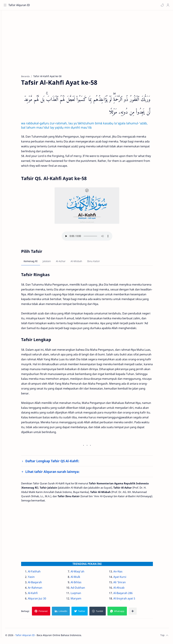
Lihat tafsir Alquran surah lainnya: (58, 473)
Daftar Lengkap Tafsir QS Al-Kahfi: (58, 462)
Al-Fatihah (40, 573)
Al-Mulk (81, 578)
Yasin (37, 578)
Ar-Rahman (41, 589)
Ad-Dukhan (84, 589)
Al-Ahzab (125, 589)
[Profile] (167, 5)
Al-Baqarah (41, 584)
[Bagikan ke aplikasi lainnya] (139, 613)
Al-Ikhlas (82, 584)
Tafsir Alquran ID (20, 5)
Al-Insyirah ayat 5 (130, 600)
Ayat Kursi (126, 578)
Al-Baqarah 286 (129, 595)
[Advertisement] (93, 46)
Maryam (82, 600)
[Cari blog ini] (70, 5)
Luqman (82, 595)
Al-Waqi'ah (83, 573)
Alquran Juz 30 (43, 600)
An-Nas (124, 573)
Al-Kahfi (39, 595)
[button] (161, 5)
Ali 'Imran (125, 584)
